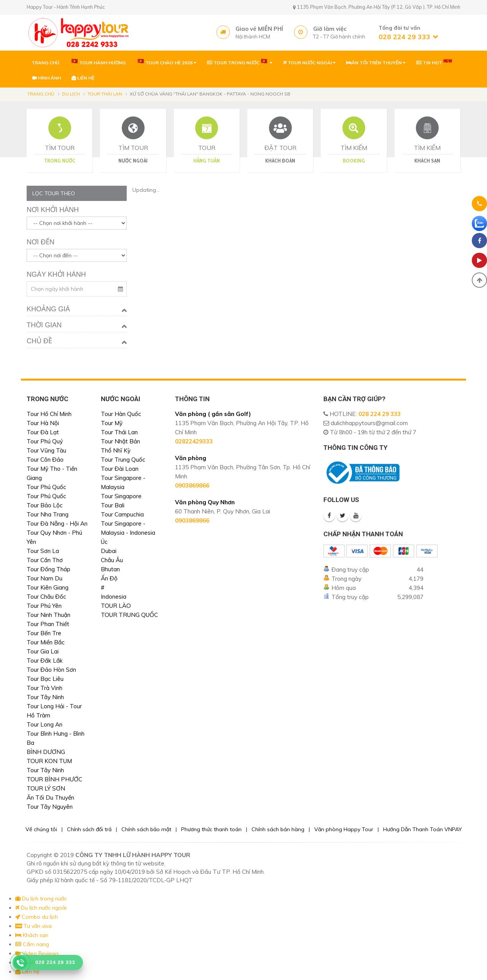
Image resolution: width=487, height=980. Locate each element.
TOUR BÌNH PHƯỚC (54, 779)
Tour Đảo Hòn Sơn (51, 670)
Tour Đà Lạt (43, 432)
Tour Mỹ (112, 423)
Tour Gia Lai (43, 651)
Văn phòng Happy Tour (344, 829)
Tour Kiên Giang (48, 587)
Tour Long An (45, 724)
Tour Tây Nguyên (50, 807)
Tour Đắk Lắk (45, 661)
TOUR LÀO (116, 606)
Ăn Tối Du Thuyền (50, 798)
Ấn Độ (109, 578)
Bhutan (110, 569)
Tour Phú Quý (45, 441)
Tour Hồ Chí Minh (49, 414)
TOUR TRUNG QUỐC (129, 615)
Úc (104, 542)
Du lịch (71, 94)
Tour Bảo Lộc (45, 505)
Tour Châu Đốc (46, 597)
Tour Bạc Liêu (45, 679)
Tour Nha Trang (48, 514)
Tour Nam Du (45, 578)
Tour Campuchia (122, 514)
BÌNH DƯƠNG (46, 752)
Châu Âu (112, 560)
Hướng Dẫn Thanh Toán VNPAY (423, 829)
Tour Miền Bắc (46, 642)
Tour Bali (113, 505)
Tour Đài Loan (120, 469)
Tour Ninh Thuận (49, 615)
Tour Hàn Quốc (121, 414)
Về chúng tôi (41, 829)
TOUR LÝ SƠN (46, 788)
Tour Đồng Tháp (49, 569)
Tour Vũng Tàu (46, 450)
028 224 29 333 (380, 414)
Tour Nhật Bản (120, 441)
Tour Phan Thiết (48, 624)
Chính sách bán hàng (278, 829)
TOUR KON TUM (49, 761)
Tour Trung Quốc (123, 460)
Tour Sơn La (43, 551)
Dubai (109, 551)
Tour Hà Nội (43, 423)
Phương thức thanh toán (211, 829)
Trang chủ (41, 94)
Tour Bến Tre (44, 633)
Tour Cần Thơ (45, 560)
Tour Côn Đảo (45, 460)
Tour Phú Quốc (46, 487)
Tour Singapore (121, 496)
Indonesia (114, 597)
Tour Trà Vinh (45, 688)
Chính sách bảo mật (146, 829)
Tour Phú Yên (44, 606)
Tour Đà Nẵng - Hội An (57, 523)
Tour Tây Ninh (45, 697)
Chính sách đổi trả (89, 829)
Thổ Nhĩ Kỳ (116, 450)
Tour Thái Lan (105, 94)
